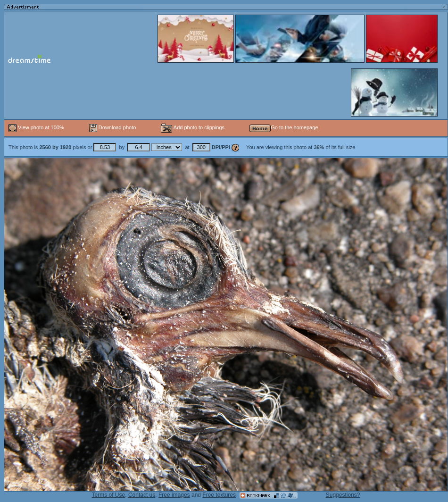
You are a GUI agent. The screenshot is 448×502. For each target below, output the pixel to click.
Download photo (113, 127)
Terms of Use (109, 495)
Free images (174, 495)
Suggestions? (343, 495)
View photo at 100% (37, 127)
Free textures (219, 495)
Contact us (142, 495)
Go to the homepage (284, 127)
